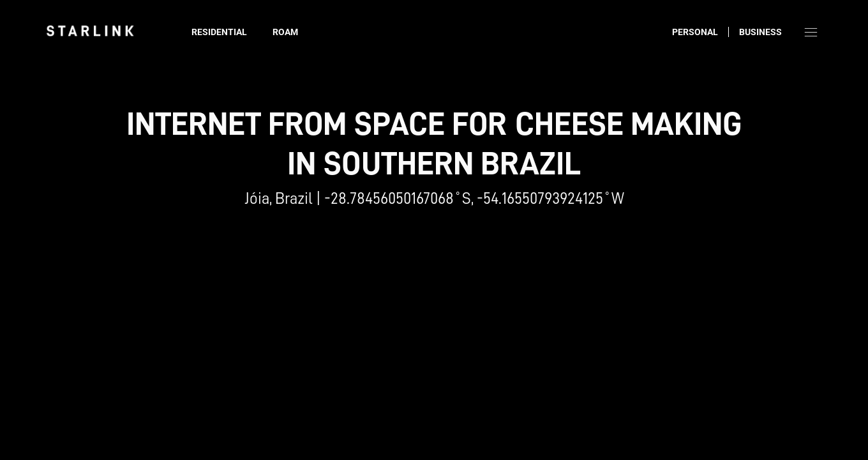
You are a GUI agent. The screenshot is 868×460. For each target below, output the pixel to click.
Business (760, 32)
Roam (285, 32)
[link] (90, 31)
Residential (219, 32)
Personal (695, 32)
